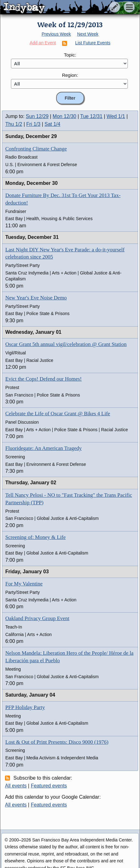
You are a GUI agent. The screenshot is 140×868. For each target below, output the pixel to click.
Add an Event (43, 43)
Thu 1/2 (14, 124)
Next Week (88, 34)
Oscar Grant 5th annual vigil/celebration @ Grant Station (66, 344)
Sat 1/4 (53, 124)
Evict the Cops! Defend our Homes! (43, 379)
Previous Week (56, 34)
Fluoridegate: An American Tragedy (43, 448)
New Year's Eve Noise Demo (36, 298)
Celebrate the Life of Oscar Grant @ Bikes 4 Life (58, 414)
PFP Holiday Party (25, 707)
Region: (70, 75)
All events (16, 786)
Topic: (70, 55)
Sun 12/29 (37, 116)
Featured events (49, 786)
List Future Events (93, 43)
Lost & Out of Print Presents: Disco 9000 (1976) (57, 742)
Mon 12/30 (65, 116)
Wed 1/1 (116, 116)
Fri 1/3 (33, 124)
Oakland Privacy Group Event (37, 618)
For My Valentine (24, 584)
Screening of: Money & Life (36, 537)
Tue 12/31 (91, 116)
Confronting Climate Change (36, 149)
